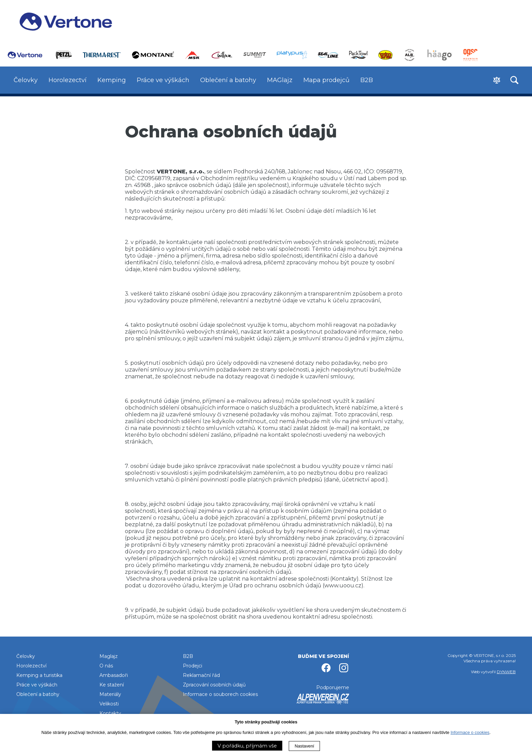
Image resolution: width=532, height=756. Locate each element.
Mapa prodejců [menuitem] (326, 80)
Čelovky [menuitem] (26, 80)
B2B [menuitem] (367, 80)
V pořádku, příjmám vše (247, 746)
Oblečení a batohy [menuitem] (228, 80)
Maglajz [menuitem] (109, 656)
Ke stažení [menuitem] (112, 685)
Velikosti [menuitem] (109, 704)
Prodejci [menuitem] (193, 666)
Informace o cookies (470, 732)
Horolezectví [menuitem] (68, 80)
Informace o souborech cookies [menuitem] (220, 694)
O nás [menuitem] (106, 666)
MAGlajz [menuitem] (280, 80)
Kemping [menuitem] (112, 80)
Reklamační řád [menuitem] (201, 675)
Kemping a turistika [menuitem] (39, 675)
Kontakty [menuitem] (110, 713)
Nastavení (304, 746)
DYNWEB (506, 672)
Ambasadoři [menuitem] (114, 675)
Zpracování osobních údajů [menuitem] (214, 685)
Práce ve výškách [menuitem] (163, 80)
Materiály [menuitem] (110, 694)
